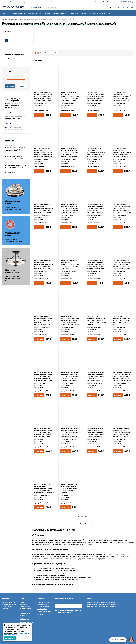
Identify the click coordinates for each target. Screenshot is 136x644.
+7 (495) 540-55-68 (126, 2)
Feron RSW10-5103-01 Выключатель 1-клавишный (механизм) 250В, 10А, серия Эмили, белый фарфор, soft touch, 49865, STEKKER (44, 153)
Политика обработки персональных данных (9, 603)
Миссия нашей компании (7, 608)
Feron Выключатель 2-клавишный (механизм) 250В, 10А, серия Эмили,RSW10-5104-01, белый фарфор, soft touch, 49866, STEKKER (122, 209)
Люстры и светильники (27, 611)
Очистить (22, 86)
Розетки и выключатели (16, 19)
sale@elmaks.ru (42, 609)
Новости (47, 2)
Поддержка (55, 2)
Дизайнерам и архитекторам (33, 2)
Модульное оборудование (24, 619)
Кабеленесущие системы (25, 614)
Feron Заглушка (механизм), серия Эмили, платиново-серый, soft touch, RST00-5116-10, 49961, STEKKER (96, 320)
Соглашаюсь (10, 638)
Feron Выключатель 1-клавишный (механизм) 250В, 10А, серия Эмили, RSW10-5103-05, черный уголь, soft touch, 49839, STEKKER (43, 97)
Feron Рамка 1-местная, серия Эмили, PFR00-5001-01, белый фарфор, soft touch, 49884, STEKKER (69, 488)
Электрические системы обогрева (25, 608)
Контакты (5, 2)
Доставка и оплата (16, 2)
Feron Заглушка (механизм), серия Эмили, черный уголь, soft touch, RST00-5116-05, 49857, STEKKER (122, 320)
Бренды (28, 19)
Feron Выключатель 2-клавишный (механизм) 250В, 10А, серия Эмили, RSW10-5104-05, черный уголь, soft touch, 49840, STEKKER (69, 209)
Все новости (10, 172)
